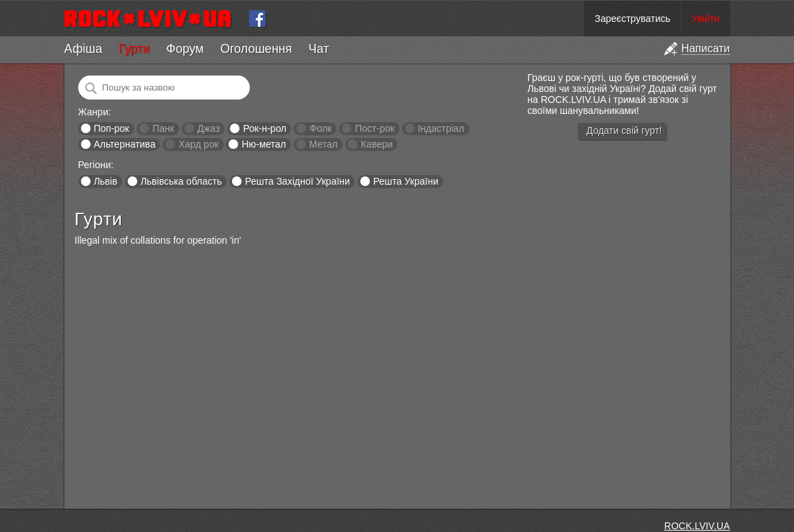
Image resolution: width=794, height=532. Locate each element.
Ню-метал (264, 144)
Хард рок (198, 144)
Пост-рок (375, 128)
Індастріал (441, 128)
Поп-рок (111, 128)
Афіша (83, 49)
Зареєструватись (632, 19)
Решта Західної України (297, 181)
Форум (185, 49)
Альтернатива (124, 144)
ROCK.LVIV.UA (697, 526)
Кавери (377, 144)
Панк (163, 128)
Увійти (706, 19)
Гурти (134, 49)
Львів (105, 181)
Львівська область (182, 181)
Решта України (406, 181)
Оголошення (256, 49)
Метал (324, 144)
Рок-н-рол (265, 128)
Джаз (208, 128)
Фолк (320, 128)
